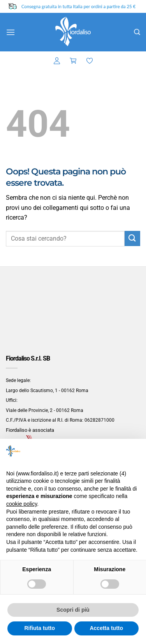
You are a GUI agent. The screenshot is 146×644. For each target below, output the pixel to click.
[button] (11, 32)
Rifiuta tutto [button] (40, 628)
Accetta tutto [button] (106, 628)
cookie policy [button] (22, 504)
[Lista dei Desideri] (90, 61)
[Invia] (132, 238)
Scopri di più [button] (73, 610)
